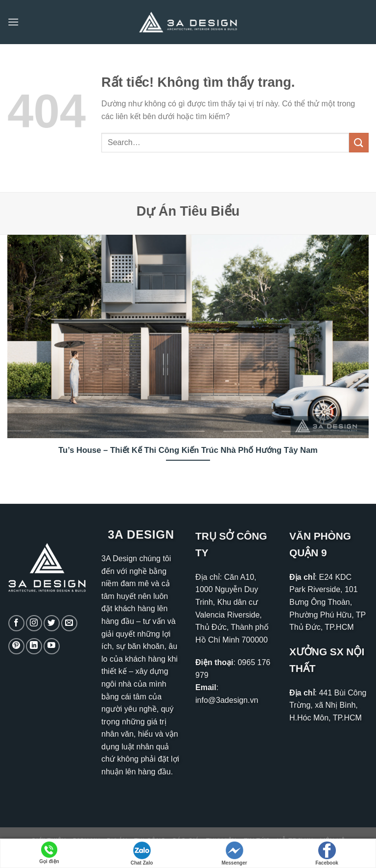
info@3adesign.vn (227, 700)
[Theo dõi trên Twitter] (52, 623)
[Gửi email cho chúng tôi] (69, 623)
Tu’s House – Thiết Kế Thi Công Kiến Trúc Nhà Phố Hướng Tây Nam (188, 450)
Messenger (234, 854)
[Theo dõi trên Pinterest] (16, 646)
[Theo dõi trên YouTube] (52, 646)
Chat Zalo (142, 854)
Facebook (327, 854)
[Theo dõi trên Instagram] (34, 623)
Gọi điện (49, 853)
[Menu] (13, 22)
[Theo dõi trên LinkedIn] (34, 646)
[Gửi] (359, 142)
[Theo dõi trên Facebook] (16, 623)
